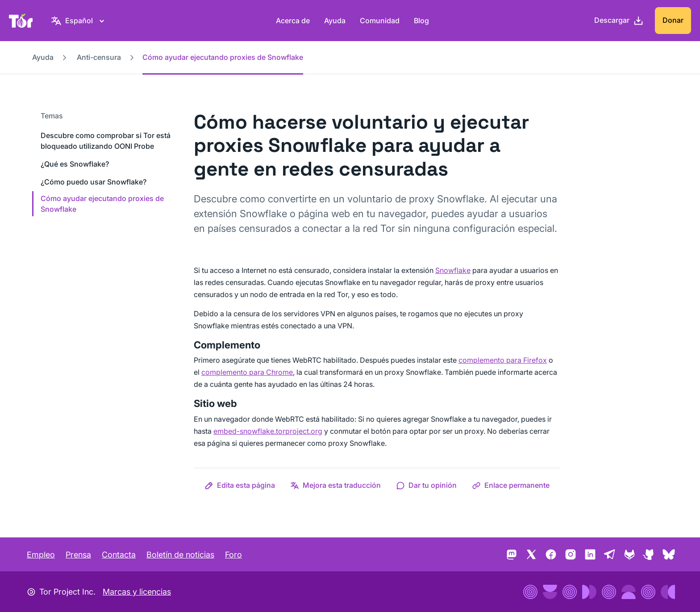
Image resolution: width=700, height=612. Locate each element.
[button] (240, 485)
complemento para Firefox (503, 360)
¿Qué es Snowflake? (75, 164)
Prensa (78, 555)
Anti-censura (99, 57)
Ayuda (335, 21)
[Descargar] (619, 21)
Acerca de (293, 21)
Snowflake (453, 270)
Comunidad (380, 21)
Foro (233, 555)
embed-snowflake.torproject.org (268, 431)
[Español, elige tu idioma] (79, 21)
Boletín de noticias (180, 555)
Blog (421, 21)
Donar (673, 20)
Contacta (119, 555)
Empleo (41, 555)
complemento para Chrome (247, 372)
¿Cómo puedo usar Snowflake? (94, 182)
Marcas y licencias (137, 592)
